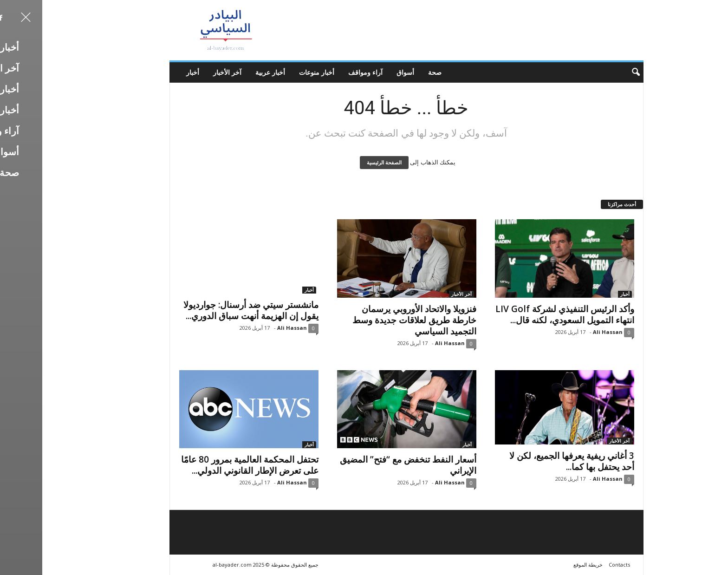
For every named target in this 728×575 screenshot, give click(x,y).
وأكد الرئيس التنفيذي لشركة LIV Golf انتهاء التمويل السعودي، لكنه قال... (523, 314)
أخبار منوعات (274, 72)
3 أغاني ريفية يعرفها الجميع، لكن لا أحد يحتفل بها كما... (530, 461)
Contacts (577, 565)
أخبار (150, 72)
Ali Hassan (250, 328)
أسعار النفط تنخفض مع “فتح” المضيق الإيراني (366, 465)
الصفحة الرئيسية (342, 163)
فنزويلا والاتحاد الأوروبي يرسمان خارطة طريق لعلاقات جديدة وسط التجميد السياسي (372, 320)
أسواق (363, 72)
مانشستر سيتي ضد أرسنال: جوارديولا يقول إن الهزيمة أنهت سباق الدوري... (209, 310)
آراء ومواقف (323, 72)
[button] (587, 72)
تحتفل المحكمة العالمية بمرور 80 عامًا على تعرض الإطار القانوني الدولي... (208, 465)
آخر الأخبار (185, 72)
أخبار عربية (228, 72)
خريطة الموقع (546, 565)
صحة (393, 72)
